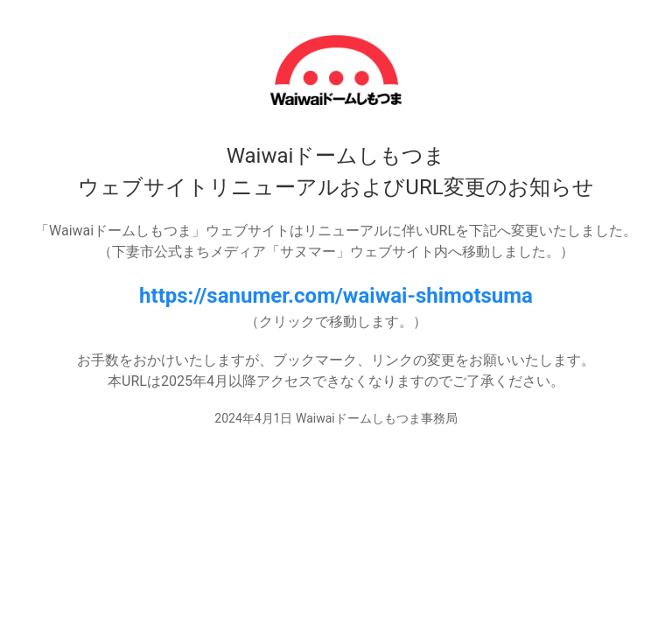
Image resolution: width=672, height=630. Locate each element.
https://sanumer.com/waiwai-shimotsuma (336, 296)
